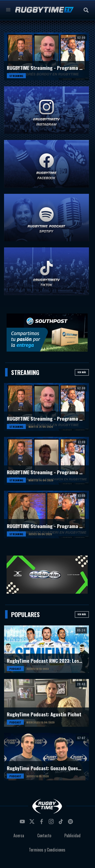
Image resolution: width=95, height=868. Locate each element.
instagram (52, 823)
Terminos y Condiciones (47, 850)
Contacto (44, 835)
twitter (33, 823)
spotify (71, 823)
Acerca (19, 835)
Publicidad (72, 835)
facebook (42, 823)
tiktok (62, 823)
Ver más (82, 372)
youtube (23, 823)
